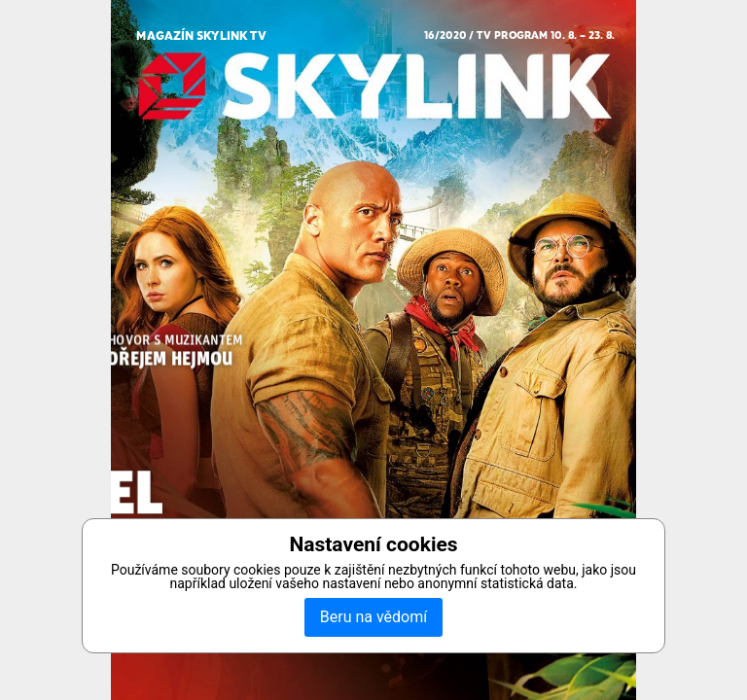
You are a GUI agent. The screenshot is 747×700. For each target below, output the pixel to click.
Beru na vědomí (373, 617)
